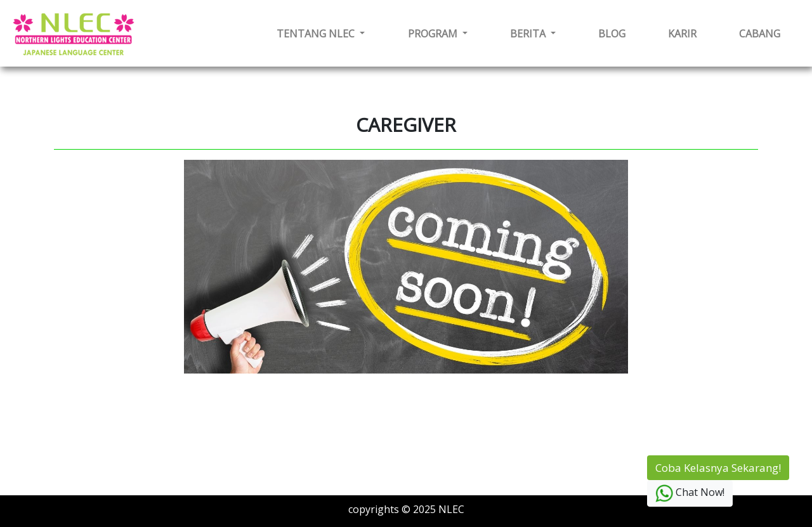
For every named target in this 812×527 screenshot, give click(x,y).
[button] (321, 34)
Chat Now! (690, 493)
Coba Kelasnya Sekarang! (718, 468)
